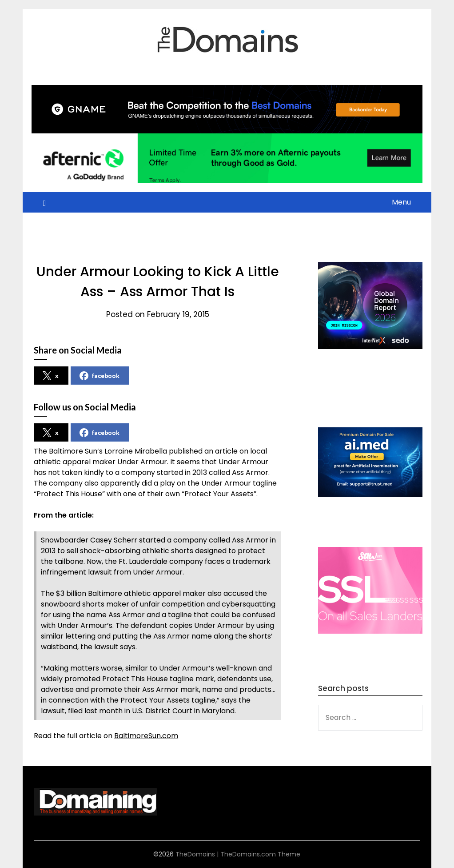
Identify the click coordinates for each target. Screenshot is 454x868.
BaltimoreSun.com (146, 736)
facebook (100, 376)
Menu (401, 202)
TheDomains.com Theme (260, 854)
